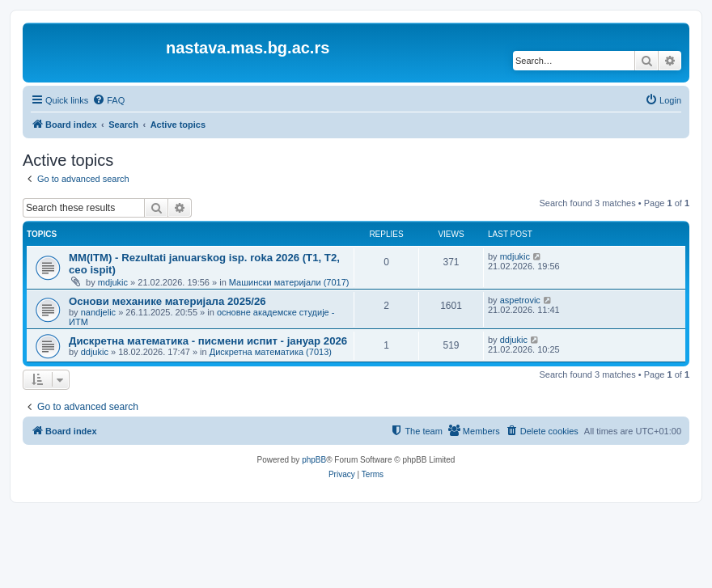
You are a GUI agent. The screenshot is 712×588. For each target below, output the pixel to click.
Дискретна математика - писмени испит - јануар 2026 (208, 341)
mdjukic (113, 282)
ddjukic (95, 352)
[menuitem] (108, 100)
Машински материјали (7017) (289, 282)
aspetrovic (520, 300)
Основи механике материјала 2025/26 (167, 301)
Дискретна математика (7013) (271, 352)
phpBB (314, 460)
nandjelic (98, 312)
